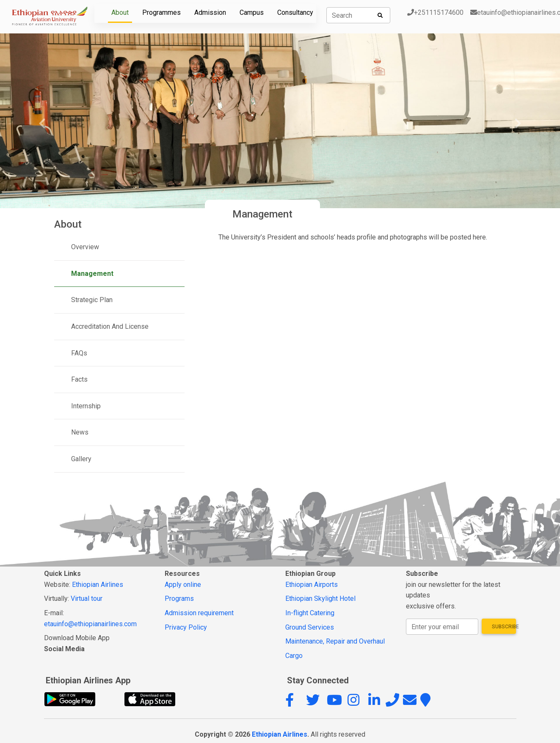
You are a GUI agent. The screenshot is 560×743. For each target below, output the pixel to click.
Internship (86, 406)
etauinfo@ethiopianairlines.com (90, 624)
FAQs (79, 353)
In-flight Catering (310, 613)
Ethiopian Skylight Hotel (320, 599)
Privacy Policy (186, 627)
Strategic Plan (92, 300)
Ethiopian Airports (312, 585)
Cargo (294, 656)
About (120, 12)
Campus (252, 12)
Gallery (81, 459)
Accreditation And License (110, 326)
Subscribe (504, 627)
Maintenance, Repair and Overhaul (335, 641)
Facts (79, 379)
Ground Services (310, 627)
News (80, 432)
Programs (179, 599)
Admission (210, 12)
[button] (295, 703)
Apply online (183, 585)
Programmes (161, 12)
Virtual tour (87, 599)
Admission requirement (199, 613)
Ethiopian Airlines (98, 585)
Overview (85, 247)
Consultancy (295, 12)
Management (92, 274)
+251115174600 (435, 12)
